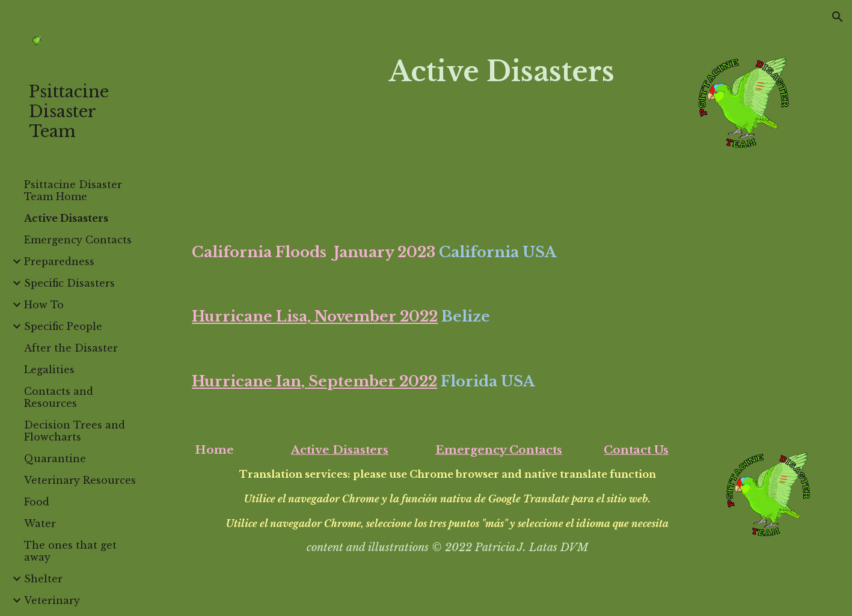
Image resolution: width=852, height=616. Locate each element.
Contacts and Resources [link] (59, 397)
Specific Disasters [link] (69, 283)
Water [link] (40, 523)
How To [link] (44, 305)
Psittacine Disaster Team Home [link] (73, 191)
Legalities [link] (49, 370)
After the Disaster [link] (71, 348)
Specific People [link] (63, 326)
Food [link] (37, 502)
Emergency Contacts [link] (78, 240)
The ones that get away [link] (70, 551)
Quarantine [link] (55, 459)
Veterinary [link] (52, 600)
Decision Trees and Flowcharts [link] (75, 431)
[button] (838, 17)
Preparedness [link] (59, 261)
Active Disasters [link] (66, 218)
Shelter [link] (43, 579)
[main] (501, 72)
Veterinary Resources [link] (80, 480)
